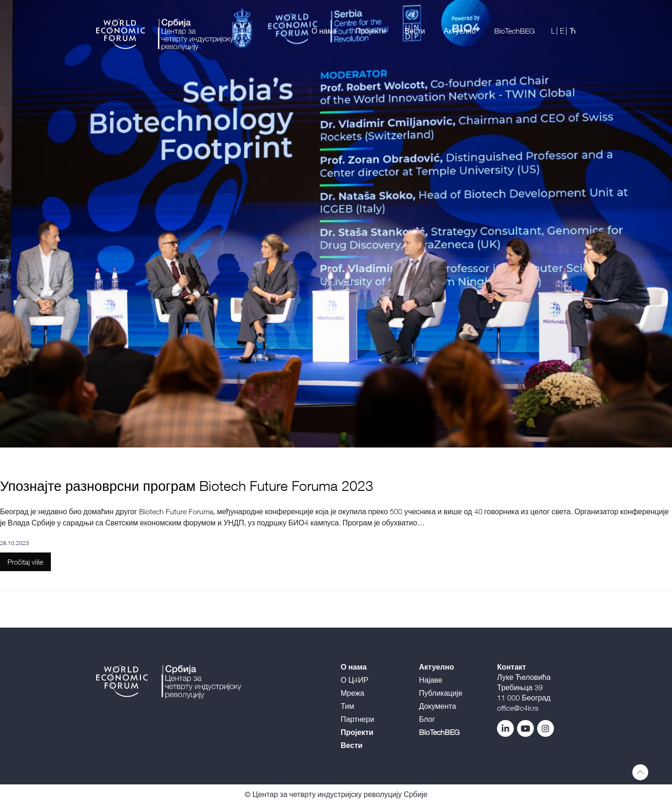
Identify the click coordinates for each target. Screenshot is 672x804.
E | (563, 31)
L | (554, 31)
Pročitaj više (25, 562)
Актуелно (460, 31)
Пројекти (371, 31)
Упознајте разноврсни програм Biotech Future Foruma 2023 (187, 486)
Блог (427, 719)
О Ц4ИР (354, 680)
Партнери (357, 719)
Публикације (441, 693)
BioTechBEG (514, 31)
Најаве (431, 680)
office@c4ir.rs (518, 708)
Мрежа (353, 693)
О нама (324, 31)
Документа (438, 706)
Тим (347, 706)
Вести (415, 31)
